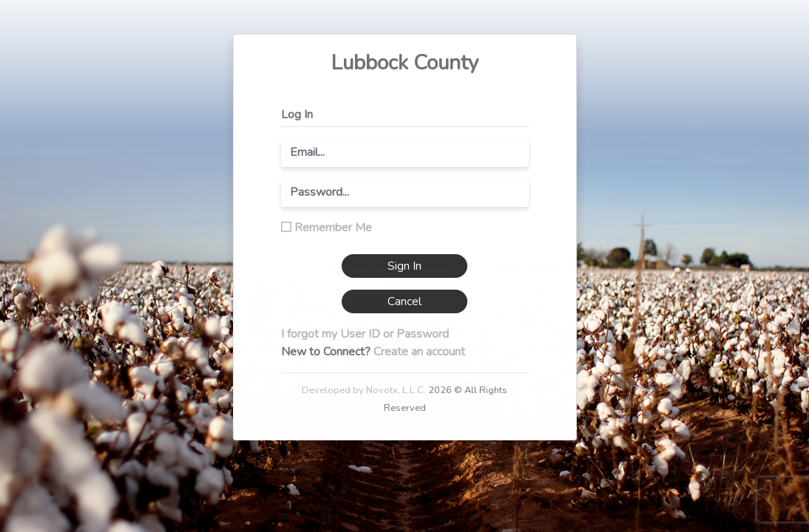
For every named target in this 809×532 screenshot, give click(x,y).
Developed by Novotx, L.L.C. (364, 390)
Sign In (404, 266)
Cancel (404, 301)
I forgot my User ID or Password (365, 334)
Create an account (419, 352)
